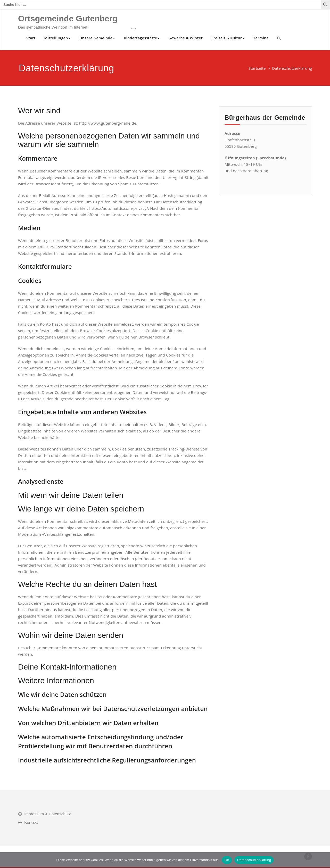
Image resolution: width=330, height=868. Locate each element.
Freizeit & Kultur (228, 38)
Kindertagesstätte (142, 38)
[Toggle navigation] (134, 29)
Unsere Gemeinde (97, 38)
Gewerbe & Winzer (185, 38)
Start (31, 38)
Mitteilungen (57, 38)
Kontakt (31, 822)
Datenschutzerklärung (254, 860)
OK (227, 860)
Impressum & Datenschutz (48, 814)
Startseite (257, 68)
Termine (261, 38)
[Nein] (324, 860)
